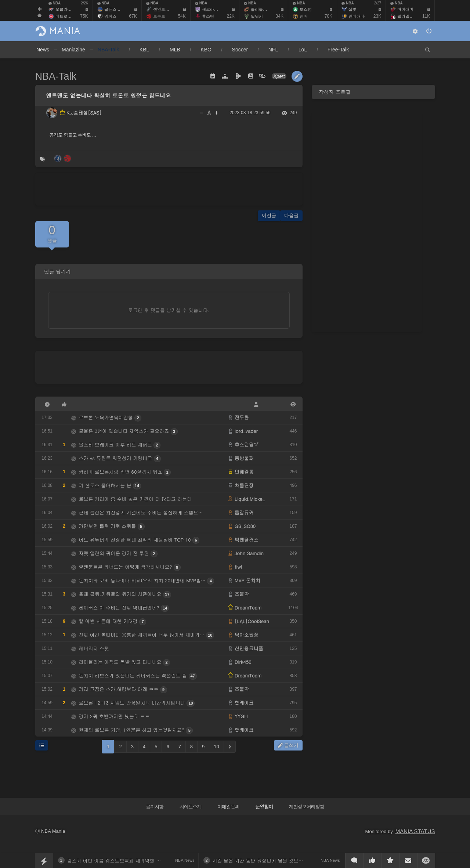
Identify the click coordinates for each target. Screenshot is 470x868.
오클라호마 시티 (70, 9)
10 (216, 747)
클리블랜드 (261, 9)
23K (377, 16)
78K (328, 16)
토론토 (159, 16)
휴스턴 (208, 16)
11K (426, 16)
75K (84, 16)
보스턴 (306, 9)
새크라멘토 (212, 9)
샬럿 (352, 9)
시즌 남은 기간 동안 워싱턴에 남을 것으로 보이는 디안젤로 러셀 (282, 860)
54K (182, 16)
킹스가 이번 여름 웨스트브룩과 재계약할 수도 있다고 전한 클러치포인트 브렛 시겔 (156, 860)
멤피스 (110, 16)
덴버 (304, 16)
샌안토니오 (163, 9)
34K (280, 16)
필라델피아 (407, 16)
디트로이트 (66, 16)
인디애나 (357, 16)
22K (231, 16)
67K (133, 16)
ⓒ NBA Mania (50, 831)
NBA (55, 3)
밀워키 (257, 16)
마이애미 (405, 9)
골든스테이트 (116, 9)
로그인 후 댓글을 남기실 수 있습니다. (169, 310)
